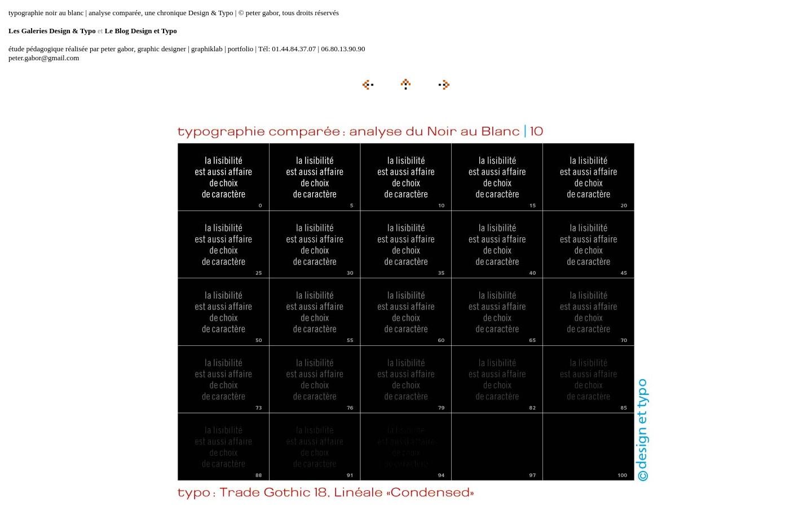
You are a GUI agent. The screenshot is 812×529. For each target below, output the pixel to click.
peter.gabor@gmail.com (44, 58)
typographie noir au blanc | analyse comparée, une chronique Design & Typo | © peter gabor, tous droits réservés (174, 13)
